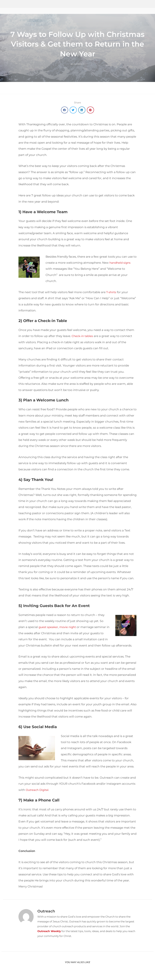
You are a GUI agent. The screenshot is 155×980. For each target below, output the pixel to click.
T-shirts (111, 292)
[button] (65, 110)
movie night (69, 627)
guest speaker (49, 627)
